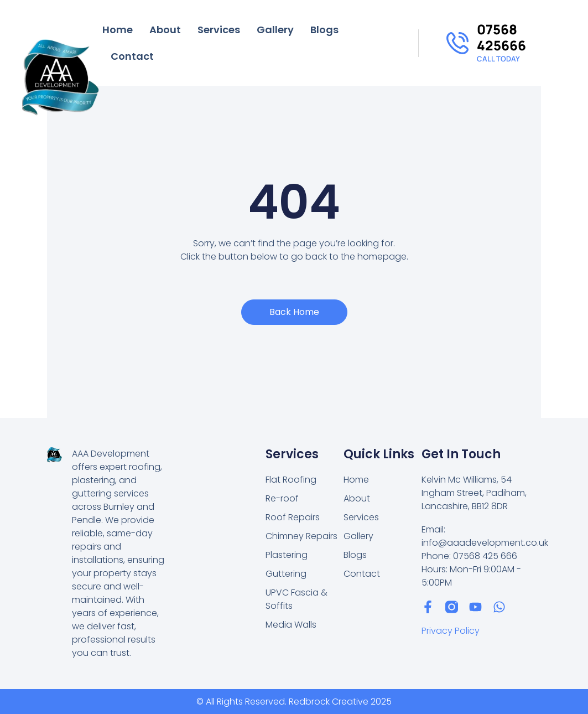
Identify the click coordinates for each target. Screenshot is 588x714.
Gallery (275, 30)
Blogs (324, 30)
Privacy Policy (451, 631)
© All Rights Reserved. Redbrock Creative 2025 (294, 702)
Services (219, 30)
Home (118, 30)
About (165, 30)
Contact (132, 56)
